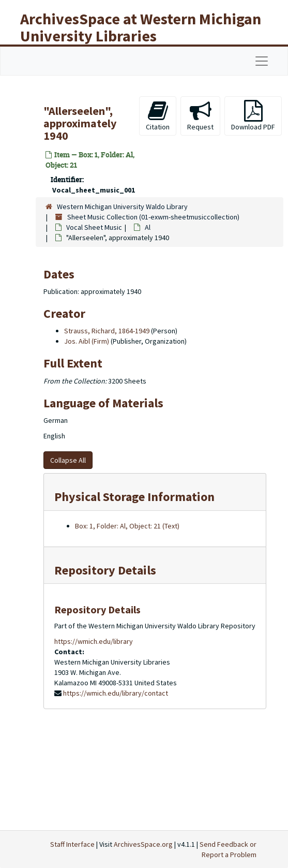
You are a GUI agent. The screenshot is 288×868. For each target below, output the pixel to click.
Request (200, 116)
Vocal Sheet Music (94, 227)
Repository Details (105, 570)
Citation (158, 116)
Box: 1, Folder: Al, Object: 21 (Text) (127, 526)
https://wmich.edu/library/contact (116, 693)
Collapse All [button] (68, 460)
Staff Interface (72, 844)
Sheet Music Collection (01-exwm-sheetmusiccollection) (153, 217)
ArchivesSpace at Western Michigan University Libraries (141, 27)
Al (148, 227)
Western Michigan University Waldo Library (122, 207)
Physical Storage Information (134, 497)
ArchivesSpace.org (143, 844)
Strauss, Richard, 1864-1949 (107, 331)
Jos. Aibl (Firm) (87, 341)
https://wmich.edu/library (94, 641)
